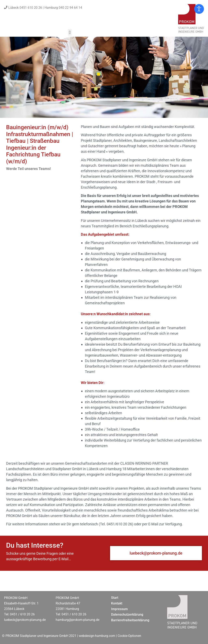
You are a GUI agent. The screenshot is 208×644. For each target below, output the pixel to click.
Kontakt (117, 603)
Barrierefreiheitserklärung (130, 620)
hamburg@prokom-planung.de (77, 620)
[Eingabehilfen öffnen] (199, 9)
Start (115, 598)
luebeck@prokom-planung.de (25, 620)
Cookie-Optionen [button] (129, 636)
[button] (70, 32)
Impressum (119, 609)
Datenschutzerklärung (127, 614)
